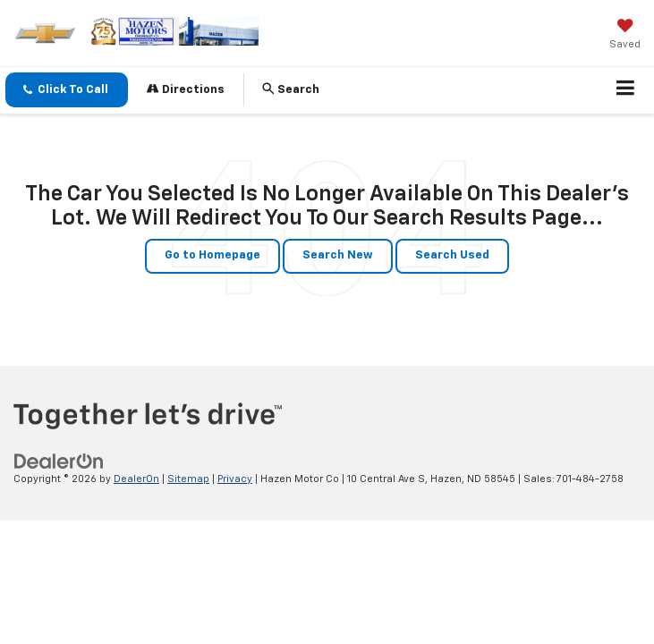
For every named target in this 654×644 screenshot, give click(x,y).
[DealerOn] (59, 461)
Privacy (235, 479)
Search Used (452, 255)
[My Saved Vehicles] (625, 36)
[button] (67, 90)
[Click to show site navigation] (626, 90)
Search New (338, 255)
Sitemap (188, 479)
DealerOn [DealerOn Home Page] (136, 479)
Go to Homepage (212, 255)
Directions (186, 89)
